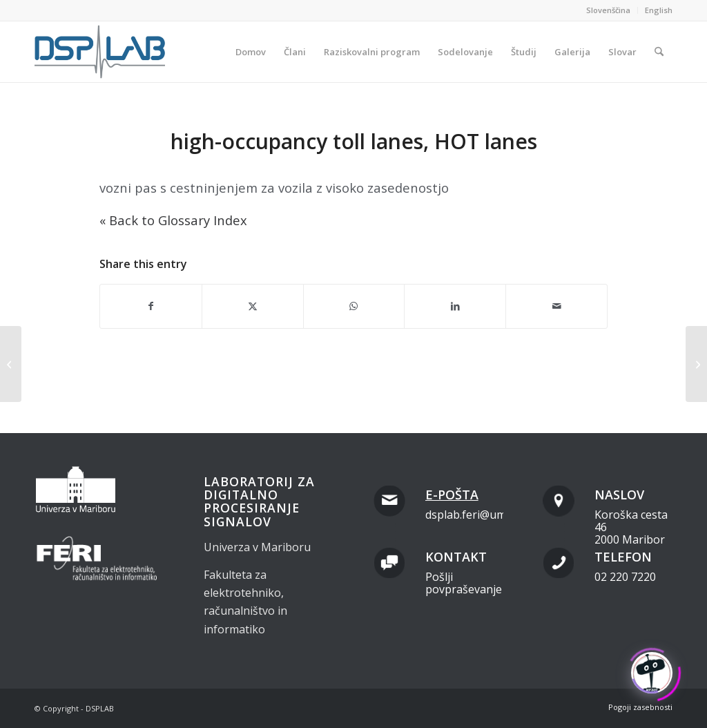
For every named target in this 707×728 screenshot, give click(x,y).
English (659, 10)
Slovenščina (608, 10)
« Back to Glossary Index (173, 220)
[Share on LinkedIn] (455, 306)
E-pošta (452, 495)
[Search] (659, 52)
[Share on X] (253, 306)
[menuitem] (609, 10)
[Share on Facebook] (151, 306)
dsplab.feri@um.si (471, 515)
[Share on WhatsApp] (354, 306)
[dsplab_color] (101, 52)
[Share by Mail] (556, 306)
